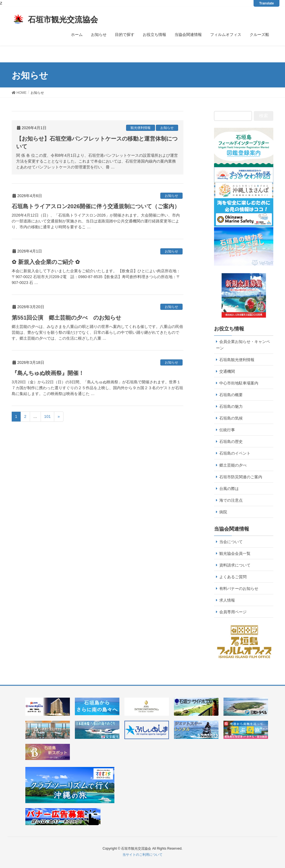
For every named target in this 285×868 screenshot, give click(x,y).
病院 (223, 512)
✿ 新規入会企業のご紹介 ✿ (46, 262)
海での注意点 (231, 500)
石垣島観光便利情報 (237, 360)
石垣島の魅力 (231, 406)
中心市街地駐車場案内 (239, 383)
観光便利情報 (141, 128)
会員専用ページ (233, 612)
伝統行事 (227, 430)
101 (47, 416)
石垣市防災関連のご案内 (241, 477)
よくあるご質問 (233, 577)
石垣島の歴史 (231, 442)
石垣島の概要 (231, 395)
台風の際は (229, 489)
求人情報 (227, 600)
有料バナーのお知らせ (239, 589)
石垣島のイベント (235, 453)
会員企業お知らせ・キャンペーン (243, 345)
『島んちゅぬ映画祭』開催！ (48, 373)
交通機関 (227, 371)
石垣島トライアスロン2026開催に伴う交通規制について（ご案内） (96, 206)
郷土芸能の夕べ (233, 465)
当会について (231, 542)
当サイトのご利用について (142, 855)
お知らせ (167, 128)
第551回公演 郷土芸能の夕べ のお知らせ (66, 318)
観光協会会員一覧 (235, 553)
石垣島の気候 (231, 418)
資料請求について (235, 565)
